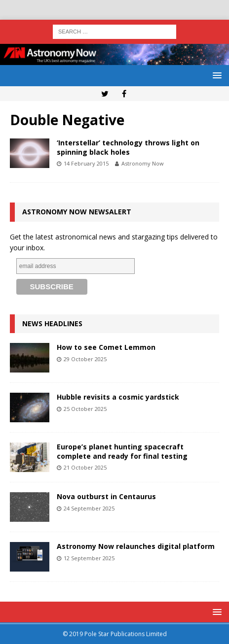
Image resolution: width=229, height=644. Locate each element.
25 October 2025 (85, 409)
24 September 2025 (89, 508)
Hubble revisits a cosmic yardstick (118, 397)
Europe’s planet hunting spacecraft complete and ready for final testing (122, 451)
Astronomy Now (143, 163)
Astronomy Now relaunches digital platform (136, 546)
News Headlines (52, 323)
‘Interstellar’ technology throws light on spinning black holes (128, 147)
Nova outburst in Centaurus (106, 496)
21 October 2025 (85, 467)
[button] (215, 75)
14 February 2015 (86, 163)
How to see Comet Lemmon (106, 347)
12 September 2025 (89, 558)
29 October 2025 (85, 359)
